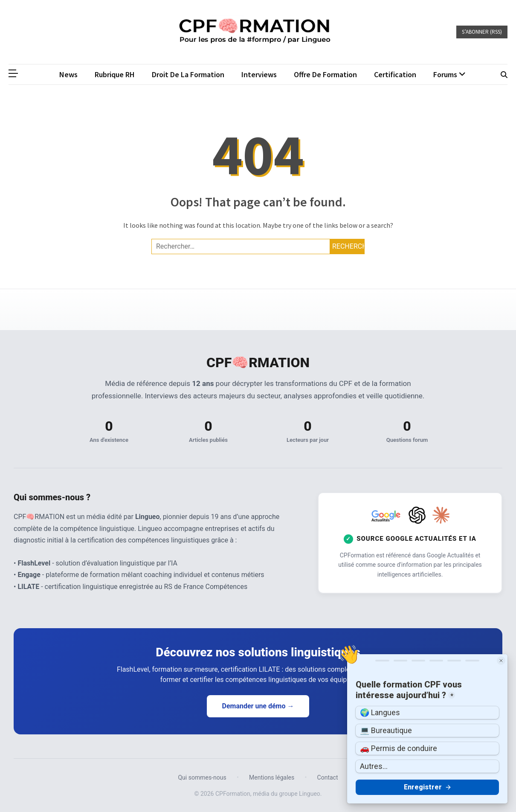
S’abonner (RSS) (482, 32)
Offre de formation (325, 74)
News (68, 74)
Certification (395, 74)
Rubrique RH (115, 74)
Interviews (259, 74)
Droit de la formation (188, 74)
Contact (328, 777)
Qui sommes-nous (202, 777)
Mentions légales (272, 777)
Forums (445, 74)
